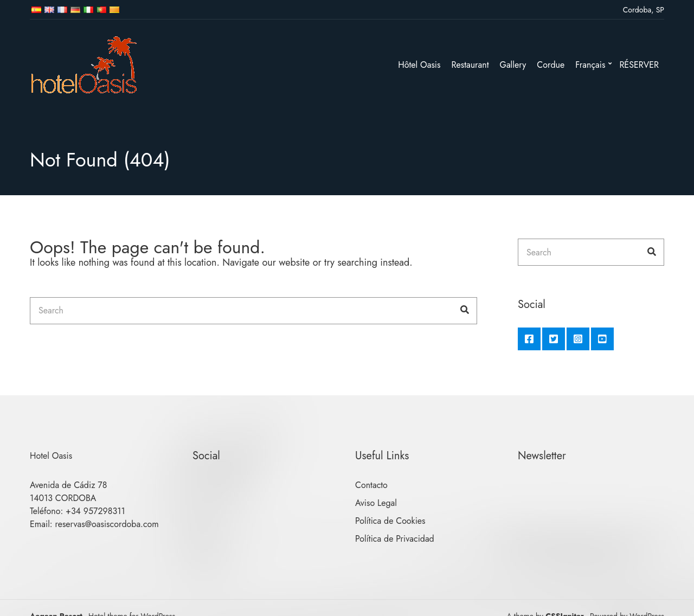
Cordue (551, 65)
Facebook (529, 339)
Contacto (371, 485)
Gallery (513, 65)
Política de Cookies (390, 521)
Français (590, 65)
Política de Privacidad (395, 539)
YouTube (602, 339)
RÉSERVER (639, 65)
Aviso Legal (376, 503)
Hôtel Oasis (419, 65)
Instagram (578, 339)
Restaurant (470, 65)
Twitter (554, 339)
